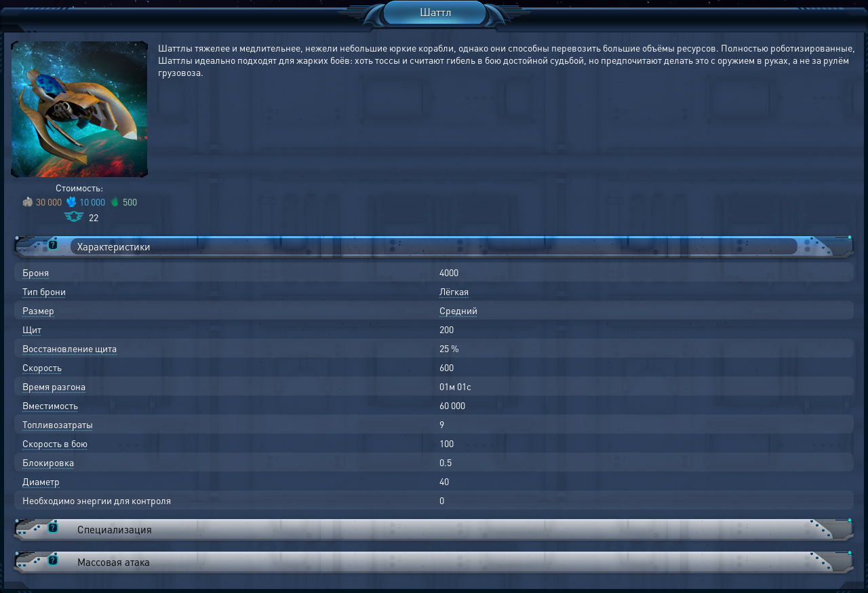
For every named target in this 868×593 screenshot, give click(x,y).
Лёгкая (454, 291)
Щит (32, 329)
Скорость (42, 367)
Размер (38, 310)
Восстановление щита (70, 348)
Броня (36, 272)
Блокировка (48, 462)
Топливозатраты (58, 424)
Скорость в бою (55, 443)
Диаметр (41, 481)
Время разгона (54, 386)
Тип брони (44, 291)
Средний (458, 310)
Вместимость (50, 405)
